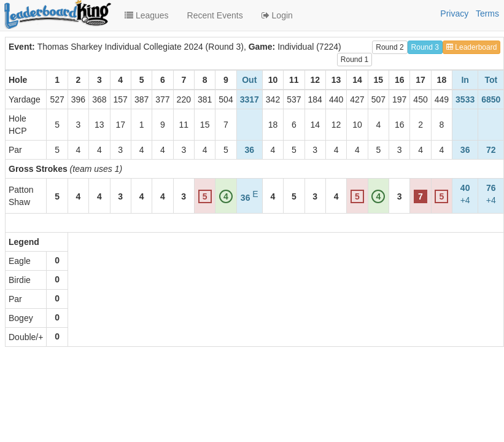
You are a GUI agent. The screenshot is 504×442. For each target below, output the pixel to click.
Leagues (147, 15)
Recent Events (215, 15)
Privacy (454, 14)
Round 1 (355, 60)
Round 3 (425, 47)
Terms (487, 14)
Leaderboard (471, 47)
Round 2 (390, 47)
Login (277, 15)
